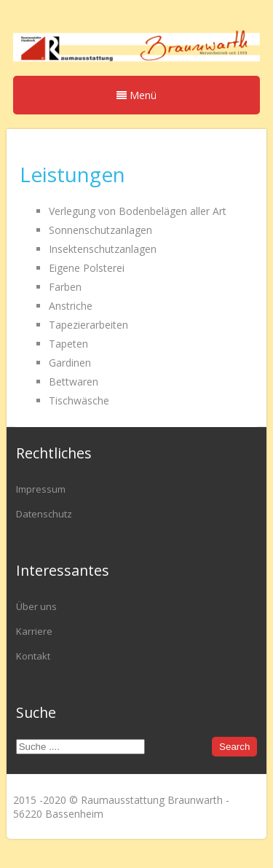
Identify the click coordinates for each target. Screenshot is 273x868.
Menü (136, 95)
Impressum (41, 489)
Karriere (34, 631)
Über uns (36, 606)
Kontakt (33, 656)
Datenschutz (44, 514)
